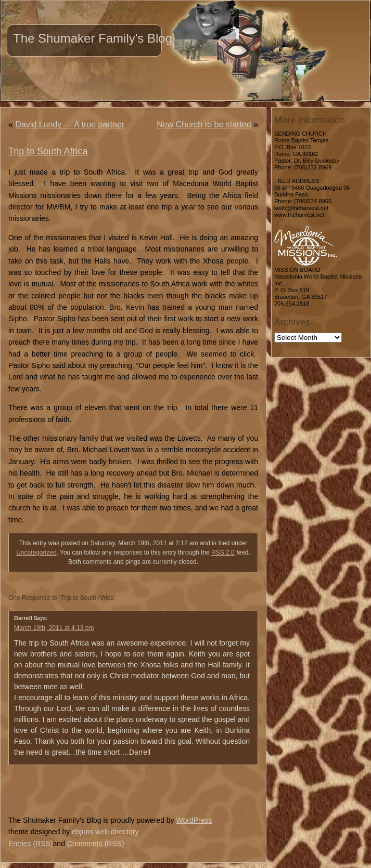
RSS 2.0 (223, 553)
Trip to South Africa (48, 151)
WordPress (194, 820)
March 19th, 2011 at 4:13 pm (54, 628)
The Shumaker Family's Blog (93, 38)
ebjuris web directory (105, 832)
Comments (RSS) (96, 844)
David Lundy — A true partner (70, 124)
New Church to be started (204, 124)
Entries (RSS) (31, 844)
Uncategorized (36, 553)
